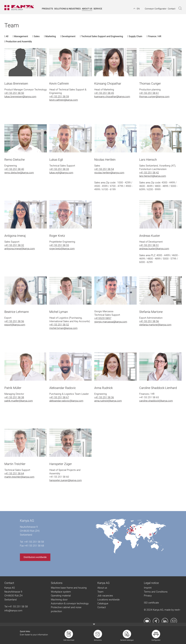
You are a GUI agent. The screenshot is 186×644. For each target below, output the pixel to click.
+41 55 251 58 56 (14, 321)
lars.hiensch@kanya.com (153, 176)
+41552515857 (103, 318)
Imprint (148, 588)
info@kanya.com (13, 611)
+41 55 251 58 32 (14, 245)
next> (177, 610)
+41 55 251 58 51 (149, 245)
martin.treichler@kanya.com (19, 477)
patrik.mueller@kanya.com (19, 401)
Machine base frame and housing (69, 588)
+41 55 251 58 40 (14, 169)
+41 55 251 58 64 (14, 473)
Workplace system (61, 592)
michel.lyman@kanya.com (63, 328)
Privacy (148, 596)
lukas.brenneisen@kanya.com (20, 97)
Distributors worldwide (35, 557)
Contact (102, 607)
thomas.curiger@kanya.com (154, 97)
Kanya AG (27, 521)
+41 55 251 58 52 (59, 325)
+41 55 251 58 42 (149, 173)
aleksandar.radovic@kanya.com (66, 401)
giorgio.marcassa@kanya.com (111, 322)
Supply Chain (135, 36)
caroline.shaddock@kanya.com (156, 401)
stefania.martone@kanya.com (155, 325)
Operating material (61, 596)
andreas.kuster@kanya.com (154, 249)
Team (100, 592)
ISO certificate (151, 603)
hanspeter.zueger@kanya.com (66, 480)
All (7, 36)
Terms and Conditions (156, 592)
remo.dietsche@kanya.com (19, 173)
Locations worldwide (109, 600)
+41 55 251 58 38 (14, 397)
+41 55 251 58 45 (104, 93)
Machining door (59, 600)
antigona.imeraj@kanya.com (20, 249)
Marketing (51, 36)
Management (21, 36)
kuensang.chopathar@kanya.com (112, 97)
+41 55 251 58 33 (59, 169)
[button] (137, 9)
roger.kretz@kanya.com (62, 249)
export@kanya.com (15, 325)
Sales (37, 36)
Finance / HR (155, 36)
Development (69, 36)
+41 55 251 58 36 (104, 397)
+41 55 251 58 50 (14, 93)
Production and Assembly (19, 41)
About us (102, 588)
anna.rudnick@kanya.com (108, 401)
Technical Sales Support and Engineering (102, 36)
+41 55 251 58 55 (59, 245)
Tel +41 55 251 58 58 (16, 607)
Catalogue (103, 603)
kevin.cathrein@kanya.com (64, 100)
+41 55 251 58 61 (149, 93)
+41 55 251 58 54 (104, 169)
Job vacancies (105, 596)
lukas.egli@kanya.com (61, 173)
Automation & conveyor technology (70, 603)
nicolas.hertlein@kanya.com (109, 173)
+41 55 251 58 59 (59, 97)
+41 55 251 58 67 (59, 397)
